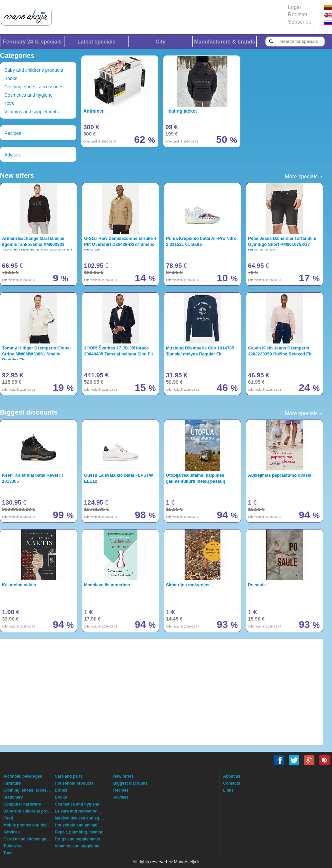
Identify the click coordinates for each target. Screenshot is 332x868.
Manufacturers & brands (224, 42)
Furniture (12, 783)
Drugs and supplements (78, 839)
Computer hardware (22, 804)
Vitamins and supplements (32, 112)
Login (294, 7)
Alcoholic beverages (23, 776)
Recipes (13, 133)
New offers (123, 776)
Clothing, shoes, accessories (34, 87)
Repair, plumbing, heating (79, 832)
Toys (9, 103)
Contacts (232, 783)
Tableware (13, 846)
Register (298, 14)
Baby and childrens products (34, 70)
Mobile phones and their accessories (38, 825)
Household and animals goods (84, 825)
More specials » (303, 177)
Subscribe (300, 22)
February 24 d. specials (32, 42)
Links (228, 790)
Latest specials (96, 42)
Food (8, 818)
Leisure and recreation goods (83, 811)
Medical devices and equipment (85, 818)
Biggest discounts (130, 783)
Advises (12, 155)
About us (232, 776)
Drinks (61, 790)
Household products (74, 783)
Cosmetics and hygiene (29, 95)
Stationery (13, 797)
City (160, 42)
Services (11, 832)
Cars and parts (69, 776)
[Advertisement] (148, 692)
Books (11, 78)
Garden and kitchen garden (29, 839)
